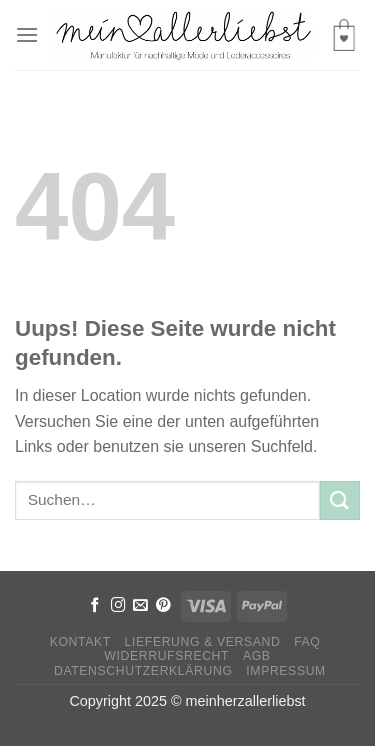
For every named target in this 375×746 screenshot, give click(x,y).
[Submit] (340, 500)
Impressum (286, 671)
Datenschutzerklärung (143, 671)
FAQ (307, 642)
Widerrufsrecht (166, 656)
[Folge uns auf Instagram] (118, 606)
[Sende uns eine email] (140, 606)
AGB (257, 656)
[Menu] (27, 34)
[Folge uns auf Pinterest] (163, 606)
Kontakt (80, 642)
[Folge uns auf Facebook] (95, 606)
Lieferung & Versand (203, 642)
